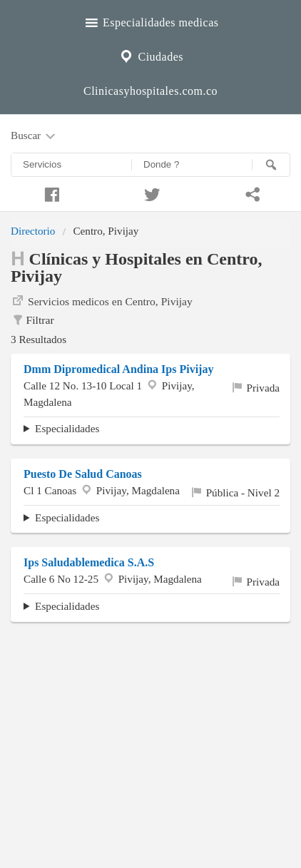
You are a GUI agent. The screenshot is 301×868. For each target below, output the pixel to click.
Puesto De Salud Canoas (83, 474)
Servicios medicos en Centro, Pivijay (102, 300)
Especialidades (67, 428)
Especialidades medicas (151, 21)
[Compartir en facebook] (50, 193)
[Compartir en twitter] (151, 193)
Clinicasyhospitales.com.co (150, 91)
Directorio (33, 231)
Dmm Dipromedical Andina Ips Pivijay (118, 369)
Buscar (34, 136)
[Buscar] (271, 165)
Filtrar (32, 320)
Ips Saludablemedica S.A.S (89, 562)
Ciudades (150, 55)
